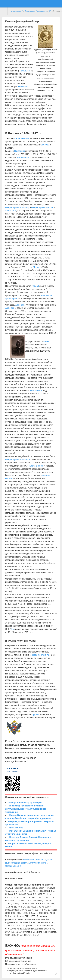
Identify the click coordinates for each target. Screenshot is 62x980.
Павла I (35, 286)
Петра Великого (22, 138)
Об (12, 629)
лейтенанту (11, 211)
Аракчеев (20, 305)
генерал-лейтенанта (40, 655)
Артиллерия (34, 863)
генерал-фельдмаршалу (17, 207)
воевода (45, 145)
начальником (23, 157)
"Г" (50, 11)
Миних (36, 267)
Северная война (13, 866)
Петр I (44, 863)
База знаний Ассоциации (36, 11)
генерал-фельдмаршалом (18, 460)
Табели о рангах (36, 466)
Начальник (19, 151)
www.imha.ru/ (17, 11)
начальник (25, 71)
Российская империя (33, 860)
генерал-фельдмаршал (43, 207)
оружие (36, 715)
